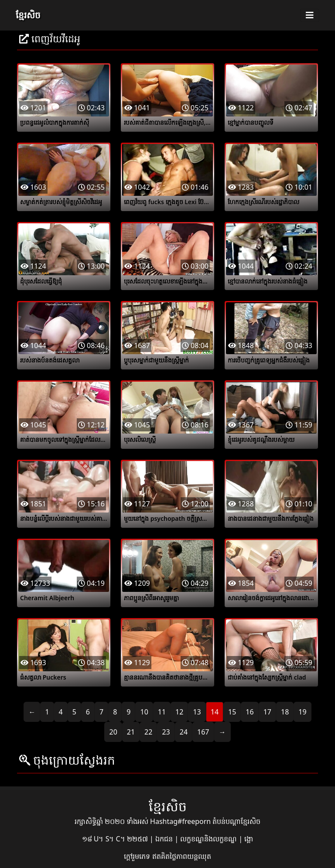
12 (179, 712)
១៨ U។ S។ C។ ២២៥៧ (116, 839)
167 (203, 732)
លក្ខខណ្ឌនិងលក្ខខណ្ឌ (209, 839)
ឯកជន (165, 839)
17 (267, 712)
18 (285, 712)
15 (232, 712)
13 (197, 712)
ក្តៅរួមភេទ (138, 856)
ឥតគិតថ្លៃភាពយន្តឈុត (182, 856)
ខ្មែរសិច (28, 15)
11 (162, 712)
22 (148, 732)
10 (144, 712)
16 (250, 712)
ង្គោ (249, 839)
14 (215, 712)
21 (131, 732)
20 (113, 732)
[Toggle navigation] (310, 15)
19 (302, 712)
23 (166, 732)
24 (184, 732)
